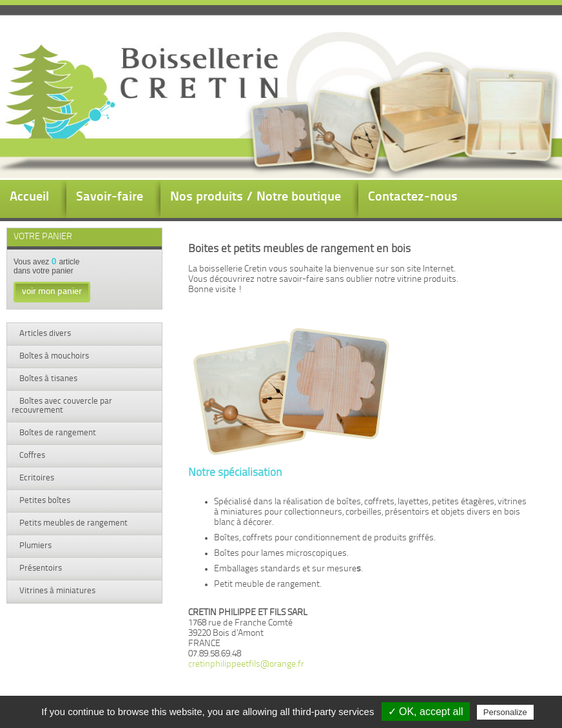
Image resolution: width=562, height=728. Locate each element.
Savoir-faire (110, 197)
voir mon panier (52, 292)
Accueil (29, 197)
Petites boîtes (44, 501)
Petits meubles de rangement (73, 523)
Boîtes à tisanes (47, 379)
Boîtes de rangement (57, 433)
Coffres (31, 456)
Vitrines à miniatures (56, 591)
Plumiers (34, 546)
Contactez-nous (413, 197)
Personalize (505, 712)
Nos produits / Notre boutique (256, 197)
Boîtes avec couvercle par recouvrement (62, 406)
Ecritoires (36, 478)
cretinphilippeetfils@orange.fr (246, 664)
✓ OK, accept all (426, 712)
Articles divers (44, 334)
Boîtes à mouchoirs (53, 356)
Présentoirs (40, 568)
